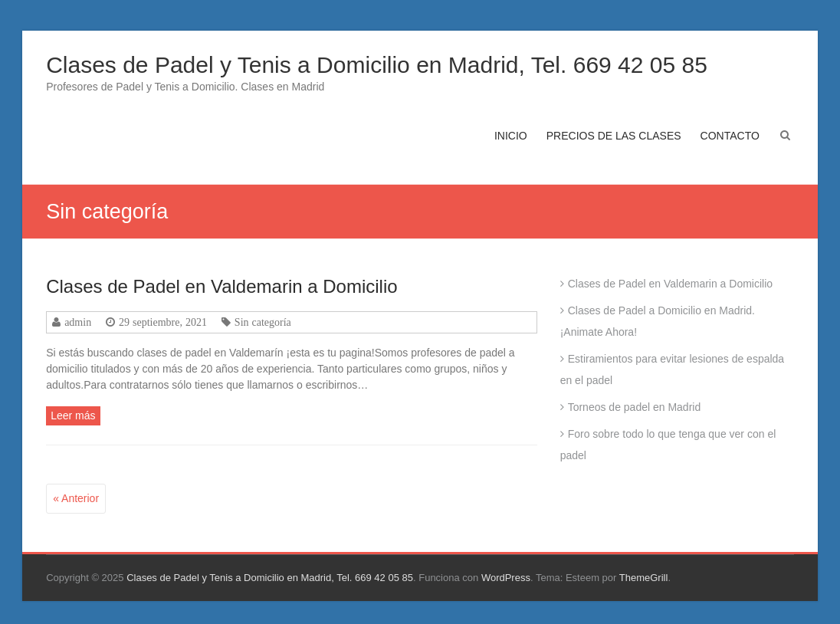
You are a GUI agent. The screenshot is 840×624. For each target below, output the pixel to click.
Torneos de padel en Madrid (635, 407)
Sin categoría (263, 322)
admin (78, 322)
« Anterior (76, 498)
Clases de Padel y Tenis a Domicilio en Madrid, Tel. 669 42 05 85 (377, 65)
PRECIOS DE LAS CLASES (614, 136)
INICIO (511, 136)
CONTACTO (730, 136)
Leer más (73, 415)
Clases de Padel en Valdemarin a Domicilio (221, 286)
